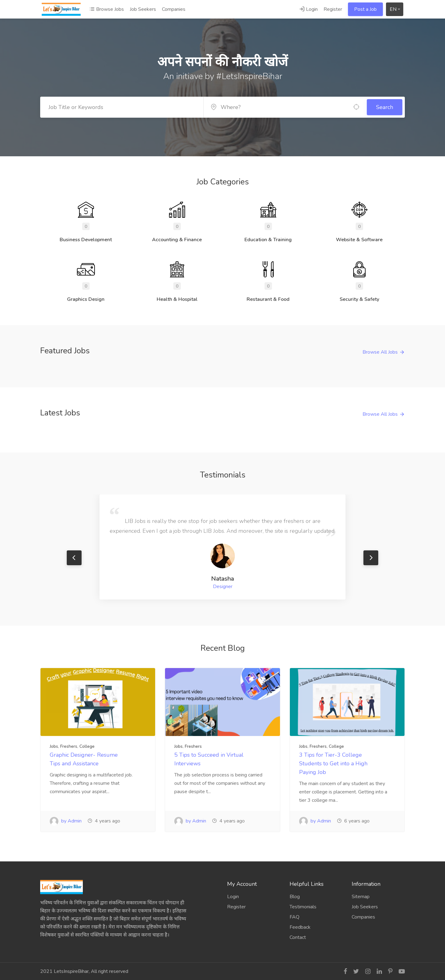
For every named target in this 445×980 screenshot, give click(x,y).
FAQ (295, 917)
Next (371, 558)
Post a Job (365, 9)
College (87, 746)
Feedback (300, 927)
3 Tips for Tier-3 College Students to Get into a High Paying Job (333, 763)
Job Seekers (143, 9)
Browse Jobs (107, 9)
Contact (298, 937)
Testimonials (303, 907)
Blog (295, 897)
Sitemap (361, 897)
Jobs (54, 746)
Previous (74, 558)
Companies (174, 9)
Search (385, 107)
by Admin (66, 821)
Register (333, 9)
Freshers (69, 746)
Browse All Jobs (380, 352)
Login (308, 9)
